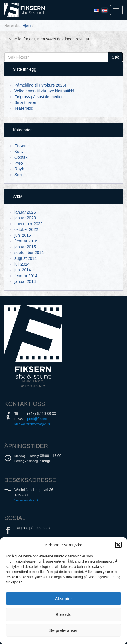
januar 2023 (25, 218)
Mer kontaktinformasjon (32, 424)
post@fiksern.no (40, 419)
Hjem (27, 26)
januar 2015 (25, 247)
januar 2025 (25, 212)
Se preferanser (63, 630)
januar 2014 (25, 281)
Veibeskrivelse (26, 500)
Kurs (19, 152)
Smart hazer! (26, 102)
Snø (18, 175)
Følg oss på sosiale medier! (39, 97)
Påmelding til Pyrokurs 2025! (40, 85)
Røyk (19, 169)
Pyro (19, 163)
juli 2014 (22, 264)
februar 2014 (26, 276)
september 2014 (29, 253)
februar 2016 (26, 241)
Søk (115, 57)
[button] (118, 545)
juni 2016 (23, 235)
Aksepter (63, 599)
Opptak (21, 157)
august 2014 (26, 258)
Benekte (63, 614)
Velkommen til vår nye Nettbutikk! (44, 91)
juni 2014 (23, 270)
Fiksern (21, 146)
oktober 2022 (26, 229)
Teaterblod (24, 108)
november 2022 (28, 224)
